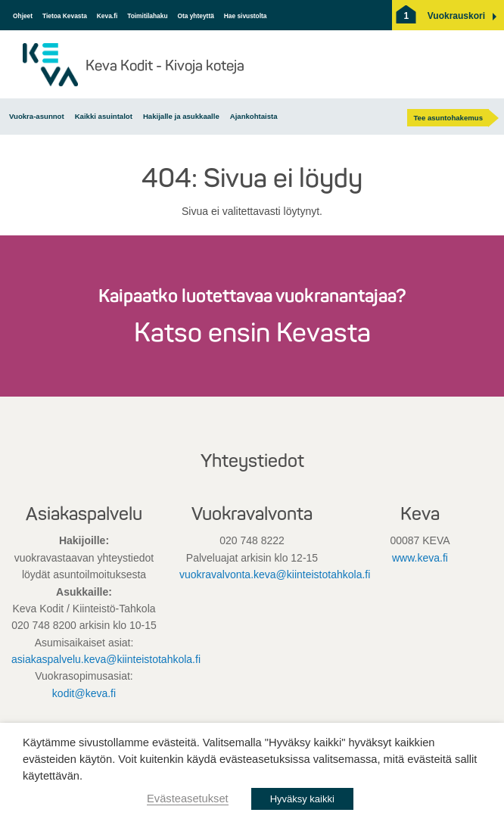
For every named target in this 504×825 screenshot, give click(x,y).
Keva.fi (107, 16)
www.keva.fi (420, 558)
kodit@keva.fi (84, 693)
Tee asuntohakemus (448, 118)
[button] (456, 16)
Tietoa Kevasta (65, 16)
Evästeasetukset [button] (188, 799)
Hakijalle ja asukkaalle (181, 116)
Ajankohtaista (254, 116)
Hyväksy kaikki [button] (302, 799)
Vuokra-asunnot (37, 116)
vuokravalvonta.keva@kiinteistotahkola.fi (275, 574)
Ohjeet (23, 16)
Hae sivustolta (246, 16)
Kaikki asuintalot (104, 116)
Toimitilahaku (147, 16)
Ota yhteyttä (195, 16)
